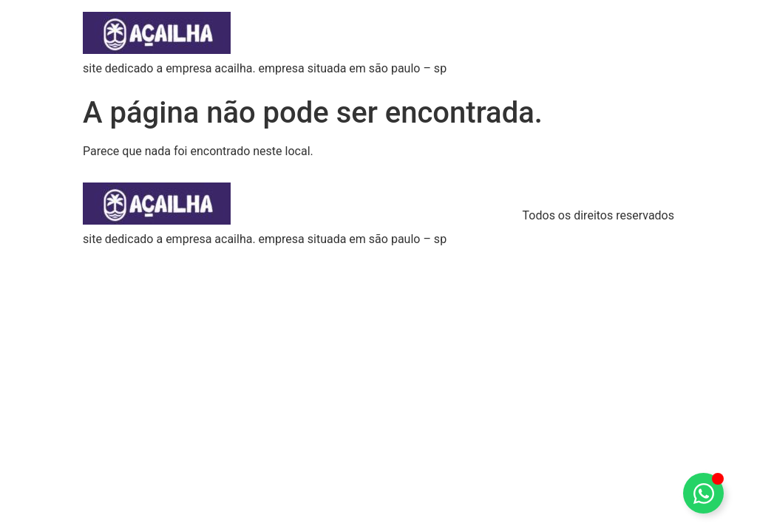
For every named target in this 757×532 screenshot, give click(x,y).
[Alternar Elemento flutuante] (703, 493)
